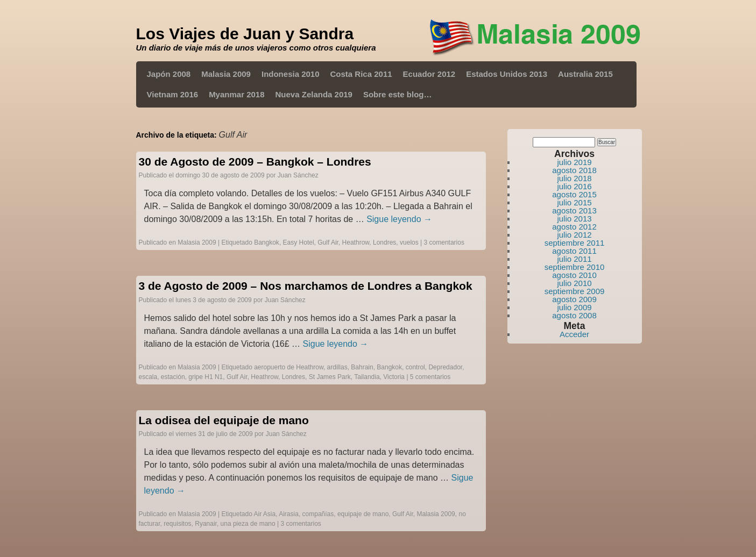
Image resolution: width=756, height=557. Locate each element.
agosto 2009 (574, 299)
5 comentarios (430, 377)
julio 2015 (574, 202)
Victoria (394, 377)
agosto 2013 (574, 210)
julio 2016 (574, 186)
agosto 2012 (574, 227)
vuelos (409, 242)
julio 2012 (574, 235)
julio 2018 (574, 178)
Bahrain (362, 367)
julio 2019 (574, 162)
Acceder (574, 334)
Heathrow (356, 242)
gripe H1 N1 (206, 377)
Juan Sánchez (298, 175)
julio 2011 (574, 259)
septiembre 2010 (575, 267)
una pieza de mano (248, 524)
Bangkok (267, 242)
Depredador (445, 367)
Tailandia (367, 377)
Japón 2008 (169, 74)
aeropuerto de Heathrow (289, 367)
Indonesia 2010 (291, 74)
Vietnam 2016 (173, 94)
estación (173, 377)
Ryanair (206, 524)
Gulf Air (328, 242)
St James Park (330, 377)
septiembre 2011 (575, 243)
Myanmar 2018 (236, 94)
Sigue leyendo (399, 219)
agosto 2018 (574, 170)
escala (148, 377)
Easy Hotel (299, 242)
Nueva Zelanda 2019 (314, 94)
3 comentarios (444, 242)
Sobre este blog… (398, 94)
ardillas (337, 367)
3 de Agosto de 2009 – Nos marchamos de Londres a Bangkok (306, 286)
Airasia (289, 514)
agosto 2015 (574, 194)
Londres (384, 242)
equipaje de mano (363, 514)
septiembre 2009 (575, 291)
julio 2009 (574, 307)
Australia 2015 (585, 74)
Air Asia (265, 514)
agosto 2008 (574, 315)
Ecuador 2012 (429, 74)
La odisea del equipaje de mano (224, 420)
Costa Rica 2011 (361, 74)
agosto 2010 (574, 275)
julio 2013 (574, 219)
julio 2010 (574, 283)
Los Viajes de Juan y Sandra (245, 34)
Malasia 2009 (226, 74)
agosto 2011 (574, 251)
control (415, 367)
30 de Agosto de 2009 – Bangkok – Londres (255, 162)
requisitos (177, 524)
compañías (318, 514)
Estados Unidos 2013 (507, 74)
